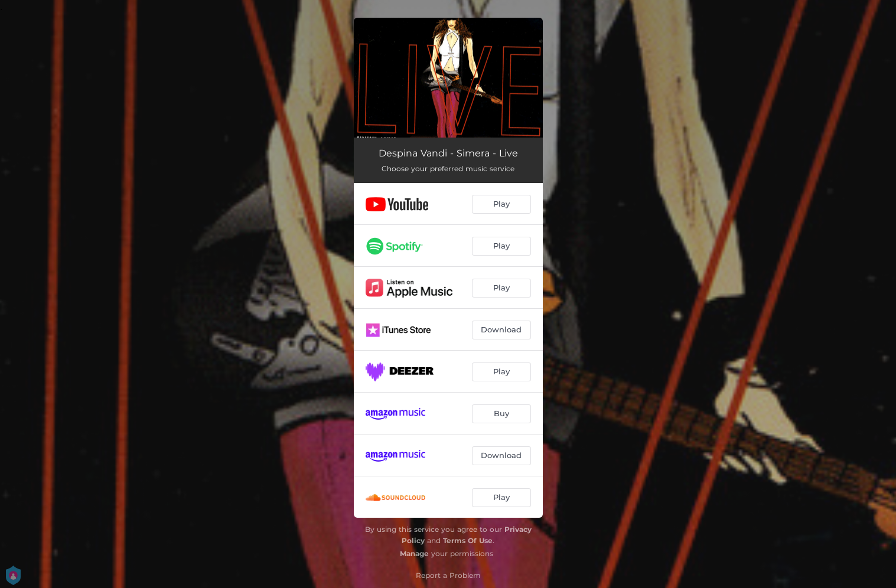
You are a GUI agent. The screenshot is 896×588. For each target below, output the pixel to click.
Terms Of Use (468, 540)
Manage (414, 553)
